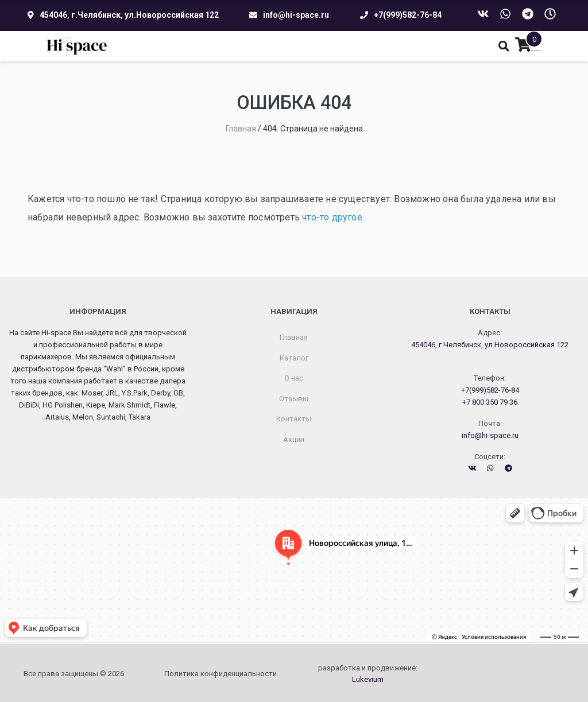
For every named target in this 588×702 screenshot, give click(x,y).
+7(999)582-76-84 (408, 15)
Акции (294, 439)
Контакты (294, 419)
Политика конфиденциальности (220, 674)
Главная (294, 337)
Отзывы (294, 399)
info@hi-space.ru (296, 15)
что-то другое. (333, 217)
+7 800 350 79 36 (490, 402)
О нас (294, 378)
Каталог (294, 358)
